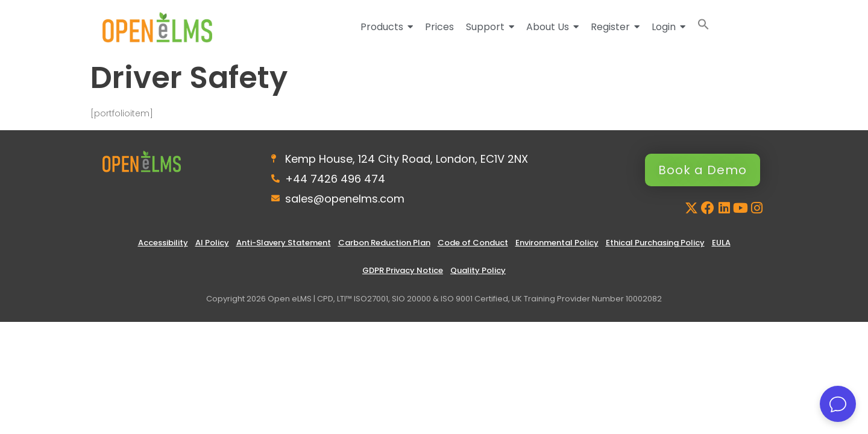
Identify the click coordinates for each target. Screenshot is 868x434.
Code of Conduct (473, 243)
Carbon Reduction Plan (384, 243)
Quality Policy (478, 270)
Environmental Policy (557, 243)
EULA (721, 243)
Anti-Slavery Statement (284, 243)
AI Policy (212, 243)
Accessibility (163, 243)
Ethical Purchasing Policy (655, 243)
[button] (703, 27)
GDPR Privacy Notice (403, 270)
